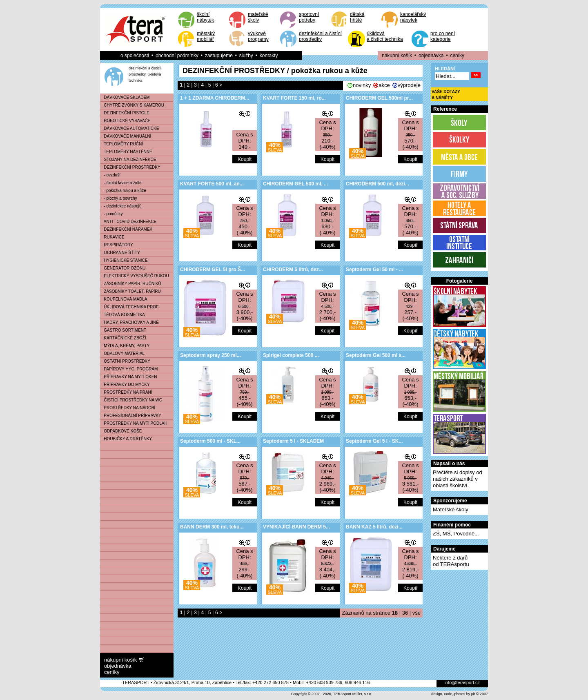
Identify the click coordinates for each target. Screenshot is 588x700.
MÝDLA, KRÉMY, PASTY (125, 346)
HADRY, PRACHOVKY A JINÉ (130, 322)
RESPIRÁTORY (117, 245)
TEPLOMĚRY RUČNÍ (122, 144)
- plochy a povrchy (119, 198)
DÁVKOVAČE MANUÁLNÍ (126, 136)
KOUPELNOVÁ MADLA (124, 299)
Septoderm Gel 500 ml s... (376, 355)
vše (416, 613)
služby (246, 56)
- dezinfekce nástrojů (121, 206)
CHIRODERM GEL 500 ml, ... (295, 184)
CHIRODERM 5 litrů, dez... (293, 270)
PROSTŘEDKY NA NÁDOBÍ (128, 408)
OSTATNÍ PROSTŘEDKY (125, 361)
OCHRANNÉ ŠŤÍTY (120, 253)
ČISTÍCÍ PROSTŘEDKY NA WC (131, 400)
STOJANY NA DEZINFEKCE (128, 159)
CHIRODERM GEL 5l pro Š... (213, 270)
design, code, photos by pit (453, 694)
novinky (362, 85)
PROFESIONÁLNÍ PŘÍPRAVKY (131, 416)
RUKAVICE (112, 237)
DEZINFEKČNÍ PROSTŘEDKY (130, 167)
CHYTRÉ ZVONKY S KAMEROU (132, 105)
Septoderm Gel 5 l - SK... (374, 441)
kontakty (269, 56)
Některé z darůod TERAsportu (451, 561)
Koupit (245, 159)
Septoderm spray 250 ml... (210, 355)
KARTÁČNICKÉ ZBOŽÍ (123, 338)
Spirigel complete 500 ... (291, 355)
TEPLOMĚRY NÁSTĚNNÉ (126, 152)
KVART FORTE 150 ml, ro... (294, 98)
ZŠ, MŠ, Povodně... (456, 534)
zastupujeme (219, 56)
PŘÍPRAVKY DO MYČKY (125, 385)
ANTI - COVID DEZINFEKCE (128, 222)
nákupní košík (397, 56)
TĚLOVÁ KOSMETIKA (123, 315)
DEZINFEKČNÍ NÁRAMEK (126, 229)
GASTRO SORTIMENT (123, 330)
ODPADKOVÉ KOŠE (121, 431)
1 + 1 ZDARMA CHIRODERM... (215, 98)
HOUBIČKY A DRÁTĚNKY (126, 439)
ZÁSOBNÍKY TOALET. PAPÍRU (131, 291)
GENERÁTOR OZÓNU (123, 268)
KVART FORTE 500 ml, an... (212, 184)
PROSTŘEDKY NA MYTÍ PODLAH (134, 423)
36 (405, 613)
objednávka (431, 56)
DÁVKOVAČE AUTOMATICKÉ (130, 128)
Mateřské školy (451, 509)
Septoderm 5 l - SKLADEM (293, 441)
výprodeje (409, 85)
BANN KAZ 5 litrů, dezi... (374, 527)
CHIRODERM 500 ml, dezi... (378, 184)
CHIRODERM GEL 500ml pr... (379, 98)
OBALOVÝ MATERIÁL (122, 353)
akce (384, 85)
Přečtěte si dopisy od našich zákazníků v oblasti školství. (458, 479)
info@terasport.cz (462, 682)
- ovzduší (110, 175)
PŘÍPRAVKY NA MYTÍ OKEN (129, 377)
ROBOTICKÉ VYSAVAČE (125, 121)
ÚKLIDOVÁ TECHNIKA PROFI (130, 307)
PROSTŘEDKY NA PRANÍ (126, 392)
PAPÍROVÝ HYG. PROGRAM (129, 369)
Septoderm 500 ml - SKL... (210, 441)
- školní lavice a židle (121, 183)
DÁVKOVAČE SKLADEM (125, 97)
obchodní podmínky (177, 56)
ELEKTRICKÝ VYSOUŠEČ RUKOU (135, 276)
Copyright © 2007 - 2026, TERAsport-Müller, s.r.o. (332, 694)
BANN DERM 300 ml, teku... (212, 527)
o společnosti (135, 56)
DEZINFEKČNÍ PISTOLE (125, 113)
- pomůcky (111, 214)
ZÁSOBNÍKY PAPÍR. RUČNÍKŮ (131, 284)
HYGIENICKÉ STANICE (124, 260)
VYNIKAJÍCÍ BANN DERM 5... (296, 527)
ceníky (457, 56)
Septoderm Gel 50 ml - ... (374, 270)
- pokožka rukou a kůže (123, 191)
